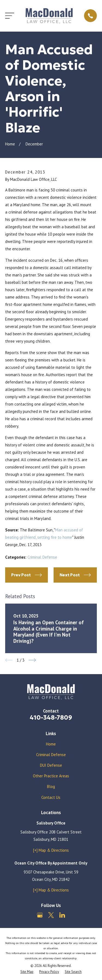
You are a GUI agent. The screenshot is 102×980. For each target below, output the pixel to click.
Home (51, 744)
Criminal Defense (42, 557)
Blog (51, 786)
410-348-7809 (51, 717)
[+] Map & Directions (51, 850)
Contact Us (51, 797)
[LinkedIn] (62, 915)
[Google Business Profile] (40, 915)
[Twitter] (51, 915)
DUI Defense (51, 765)
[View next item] (32, 660)
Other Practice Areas (51, 776)
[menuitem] (27, 972)
